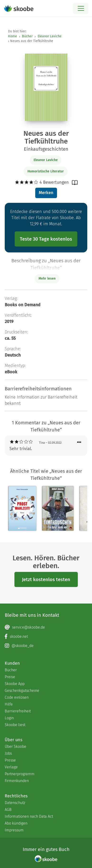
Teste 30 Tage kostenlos (46, 239)
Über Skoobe (15, 747)
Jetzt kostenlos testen (46, 579)
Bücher (27, 36)
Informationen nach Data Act (29, 816)
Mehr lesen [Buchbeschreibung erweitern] (47, 279)
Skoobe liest (15, 725)
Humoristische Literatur (46, 171)
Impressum (14, 830)
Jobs (8, 753)
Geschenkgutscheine (22, 691)
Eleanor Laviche (50, 36)
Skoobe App (15, 684)
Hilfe (9, 704)
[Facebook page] (46, 637)
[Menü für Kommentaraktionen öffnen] (79, 442)
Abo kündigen (16, 823)
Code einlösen (17, 697)
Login (9, 718)
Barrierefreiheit (18, 711)
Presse (10, 760)
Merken (46, 193)
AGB (8, 810)
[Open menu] (81, 8)
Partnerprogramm (20, 774)
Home (13, 36)
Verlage (11, 767)
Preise (10, 677)
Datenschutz (15, 803)
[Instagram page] (46, 646)
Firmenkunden (17, 781)
